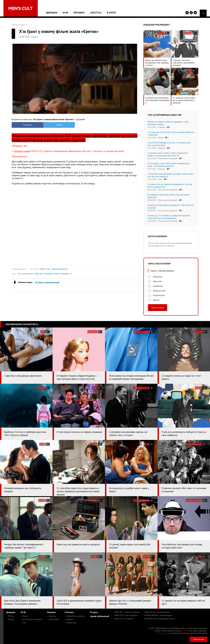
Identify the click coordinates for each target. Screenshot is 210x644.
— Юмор (24, 616)
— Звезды (10, 619)
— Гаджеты (52, 616)
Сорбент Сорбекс (162, 633)
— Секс (24, 623)
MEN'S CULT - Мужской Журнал (54, 269)
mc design (185, 631)
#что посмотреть (26, 274)
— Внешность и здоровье (75, 616)
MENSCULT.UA (157, 612)
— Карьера (69, 619)
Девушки (52, 13)
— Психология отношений (31, 619)
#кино (56, 274)
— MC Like (10, 616)
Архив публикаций (100, 616)
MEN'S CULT (126, 615)
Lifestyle (96, 13)
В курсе (111, 13)
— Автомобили (53, 619)
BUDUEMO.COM (159, 619)
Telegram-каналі (22, 151)
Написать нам (198, 639)
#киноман (65, 274)
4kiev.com (124, 619)
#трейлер (48, 274)
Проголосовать (158, 308)
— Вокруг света (71, 623)
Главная (15, 25)
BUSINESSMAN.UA (159, 615)
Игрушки (79, 13)
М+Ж (65, 13)
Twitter (59, 125)
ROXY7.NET (127, 612)
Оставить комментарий (47, 282)
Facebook (28, 125)
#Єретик (39, 274)
